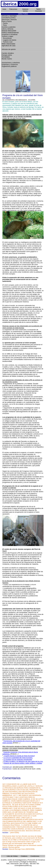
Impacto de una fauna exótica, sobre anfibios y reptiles (23, 763)
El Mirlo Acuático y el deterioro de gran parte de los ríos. (23, 761)
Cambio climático (8, 53)
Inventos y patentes (9, 27)
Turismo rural (7, 42)
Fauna (5, 23)
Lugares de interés (9, 40)
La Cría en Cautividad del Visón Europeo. (18, 758)
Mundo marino (7, 59)
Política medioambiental (10, 33)
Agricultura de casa (9, 46)
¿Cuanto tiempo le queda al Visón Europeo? (19, 756)
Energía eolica (7, 55)
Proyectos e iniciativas (10, 34)
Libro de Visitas (12, 856)
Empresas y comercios (10, 64)
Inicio (4, 9)
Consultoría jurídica (9, 18)
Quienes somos (25, 10)
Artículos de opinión (9, 49)
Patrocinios (13, 9)
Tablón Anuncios (38, 10)
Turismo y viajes (7, 36)
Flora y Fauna (7, 21)
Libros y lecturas (8, 29)
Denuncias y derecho (9, 20)
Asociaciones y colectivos (11, 63)
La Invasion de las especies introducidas (18, 759)
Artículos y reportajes (9, 16)
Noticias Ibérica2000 (9, 31)
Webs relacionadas (8, 44)
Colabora (24, 856)
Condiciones (35, 856)
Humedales (6, 57)
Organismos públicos (9, 66)
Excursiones (7, 38)
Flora (4, 25)
